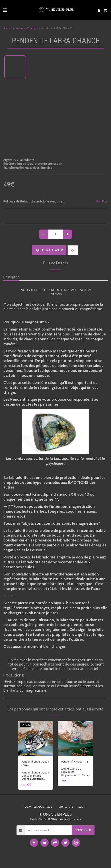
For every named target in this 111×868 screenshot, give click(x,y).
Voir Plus (102, 201)
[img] (36, 738)
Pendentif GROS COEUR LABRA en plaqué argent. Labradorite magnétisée (35, 777)
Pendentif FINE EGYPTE (75, 762)
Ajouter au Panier (49, 250)
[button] (5, 10)
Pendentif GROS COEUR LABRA (35, 764)
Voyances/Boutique (27, 28)
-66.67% (25, 725)
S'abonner (83, 830)
